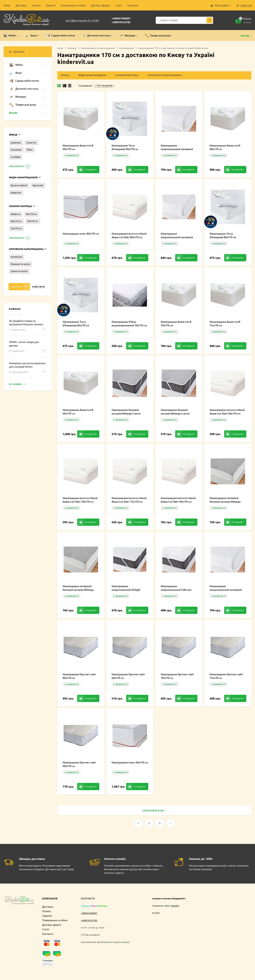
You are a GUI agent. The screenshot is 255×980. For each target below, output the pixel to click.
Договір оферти (101, 5)
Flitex (30, 150)
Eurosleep (16, 150)
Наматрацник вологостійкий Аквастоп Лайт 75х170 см (129, 500)
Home (7, 5)
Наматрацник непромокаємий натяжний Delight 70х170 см (226, 590)
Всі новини (17, 384)
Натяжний (16, 257)
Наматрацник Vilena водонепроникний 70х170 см (129, 323)
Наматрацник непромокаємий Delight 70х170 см (126, 590)
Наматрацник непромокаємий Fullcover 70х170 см (176, 590)
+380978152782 (121, 22)
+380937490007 (121, 18)
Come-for (31, 143)
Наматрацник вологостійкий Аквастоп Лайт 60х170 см (227, 412)
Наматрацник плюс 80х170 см (81, 234)
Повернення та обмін (73, 5)
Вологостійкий (19, 185)
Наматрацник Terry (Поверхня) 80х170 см (223, 235)
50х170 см (31, 214)
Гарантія (51, 5)
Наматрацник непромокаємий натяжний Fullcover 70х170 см (177, 237)
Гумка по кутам (19, 271)
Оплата (36, 5)
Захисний (38, 185)
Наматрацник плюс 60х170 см (130, 762)
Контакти (133, 5)
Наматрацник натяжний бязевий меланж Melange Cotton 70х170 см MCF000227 (80, 590)
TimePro (175, 906)
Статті (119, 5)
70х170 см (33, 221)
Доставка (21, 5)
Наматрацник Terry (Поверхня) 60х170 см (76, 323)
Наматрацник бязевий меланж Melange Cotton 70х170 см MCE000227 (175, 413)
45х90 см (16, 214)
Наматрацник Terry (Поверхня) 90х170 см (125, 147)
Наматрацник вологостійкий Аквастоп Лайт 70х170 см (80, 500)
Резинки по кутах (20, 264)
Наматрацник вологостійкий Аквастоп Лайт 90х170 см (178, 500)
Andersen (16, 143)
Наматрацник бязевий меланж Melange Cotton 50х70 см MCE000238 (126, 413)
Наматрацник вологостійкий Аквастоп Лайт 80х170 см (129, 235)
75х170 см (16, 228)
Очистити (38, 287)
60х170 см (16, 221)
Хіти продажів (103, 85)
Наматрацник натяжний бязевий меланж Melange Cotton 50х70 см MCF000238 (227, 502)
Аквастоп (16, 192)
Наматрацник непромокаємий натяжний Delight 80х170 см (177, 149)
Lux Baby (15, 157)
